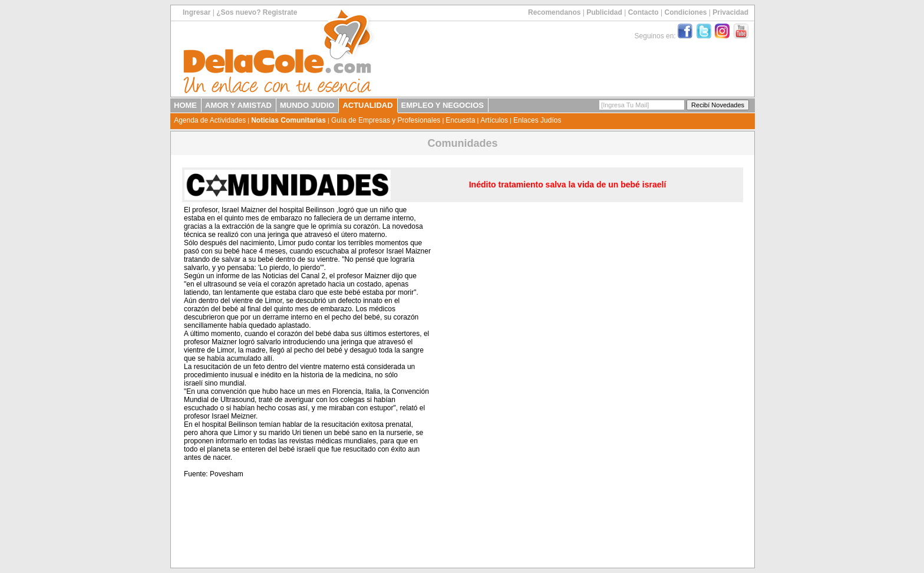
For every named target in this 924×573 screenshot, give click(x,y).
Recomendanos (554, 12)
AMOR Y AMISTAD (238, 105)
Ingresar (197, 12)
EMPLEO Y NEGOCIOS (443, 105)
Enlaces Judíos (537, 120)
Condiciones (685, 12)
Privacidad (730, 12)
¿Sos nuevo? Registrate (257, 12)
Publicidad (604, 12)
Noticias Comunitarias (288, 120)
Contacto (643, 12)
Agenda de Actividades (210, 120)
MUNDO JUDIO (307, 105)
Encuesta (460, 120)
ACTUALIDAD (367, 105)
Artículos (494, 120)
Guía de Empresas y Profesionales (386, 120)
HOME (185, 105)
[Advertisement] (668, 384)
